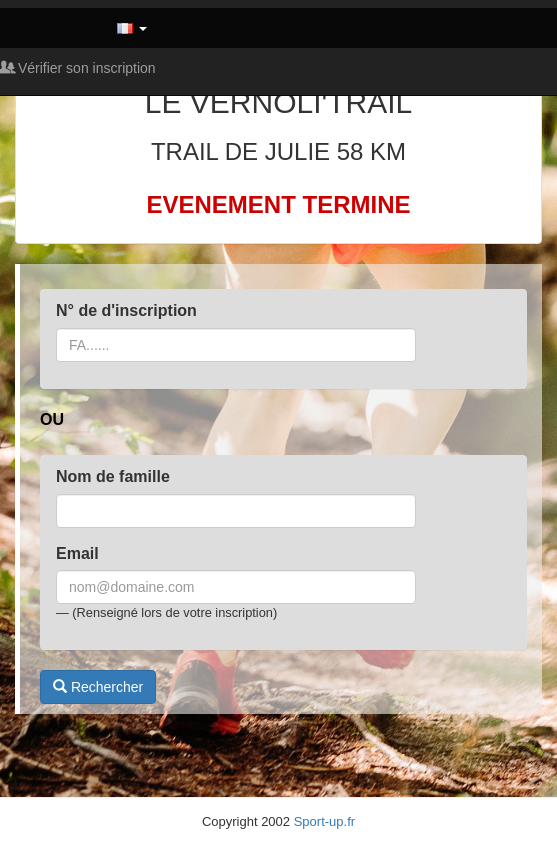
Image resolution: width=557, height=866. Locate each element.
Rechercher (98, 687)
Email (77, 553)
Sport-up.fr (324, 821)
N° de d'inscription (126, 310)
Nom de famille (113, 476)
